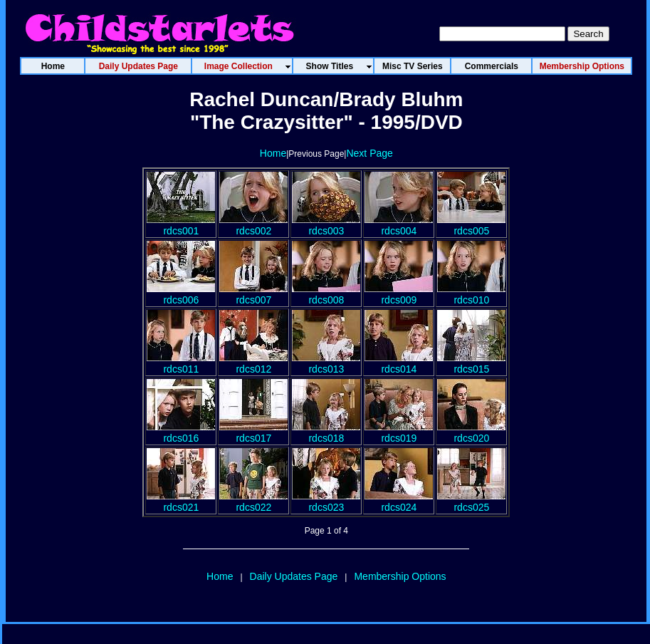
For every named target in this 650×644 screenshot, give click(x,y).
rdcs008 (326, 294)
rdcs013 (326, 363)
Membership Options (400, 576)
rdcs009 (399, 294)
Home (273, 153)
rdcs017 (253, 432)
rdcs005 (471, 225)
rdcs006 (181, 294)
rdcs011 (181, 363)
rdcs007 (253, 294)
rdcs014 (399, 363)
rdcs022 (253, 502)
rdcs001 (181, 225)
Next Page (369, 153)
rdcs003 (326, 225)
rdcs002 (253, 225)
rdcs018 (326, 432)
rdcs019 (399, 432)
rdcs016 (181, 432)
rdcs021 (181, 502)
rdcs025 (471, 502)
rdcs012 (253, 363)
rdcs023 (326, 502)
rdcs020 (471, 432)
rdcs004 (399, 225)
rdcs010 (471, 294)
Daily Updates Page (294, 576)
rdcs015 (471, 363)
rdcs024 (399, 502)
